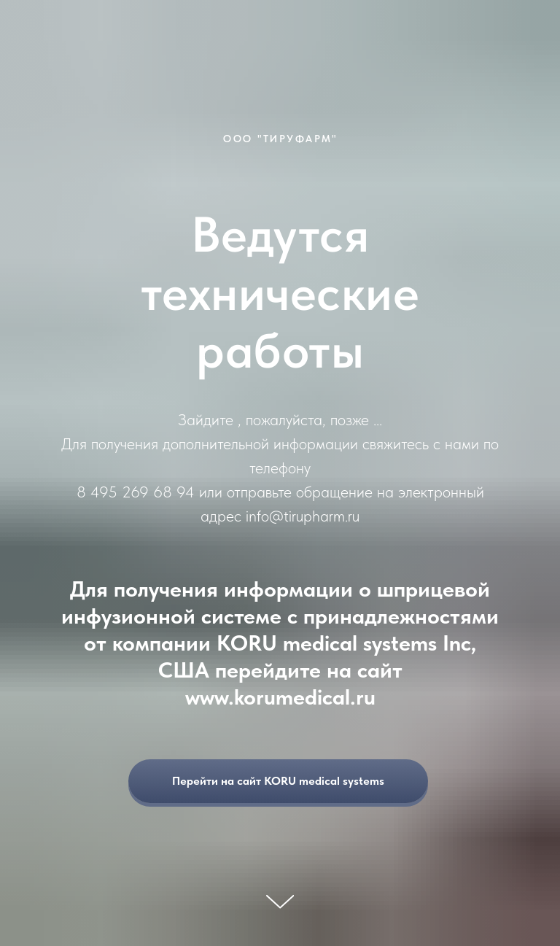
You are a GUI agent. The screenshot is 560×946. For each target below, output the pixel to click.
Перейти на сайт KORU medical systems (300, 781)
